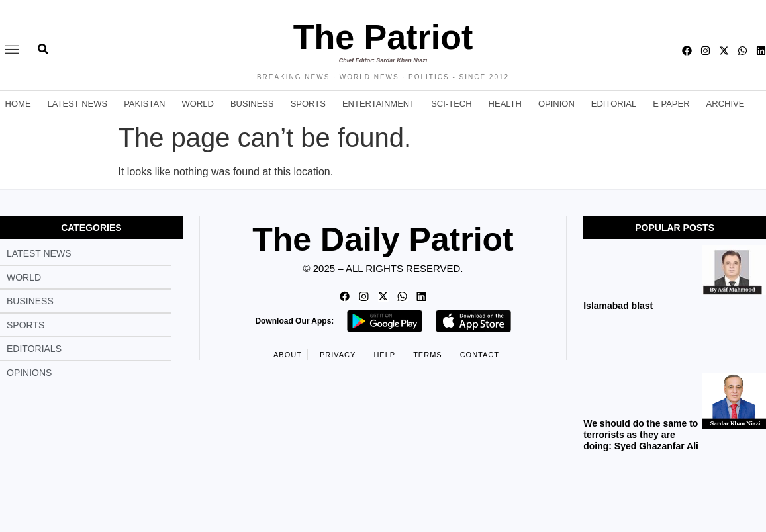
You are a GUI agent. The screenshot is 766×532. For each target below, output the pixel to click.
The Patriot (383, 37)
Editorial (614, 104)
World (198, 104)
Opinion (556, 104)
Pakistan (144, 104)
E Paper (671, 104)
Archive (726, 104)
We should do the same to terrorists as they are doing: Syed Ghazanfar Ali (642, 435)
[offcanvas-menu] (12, 50)
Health (505, 104)
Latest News (78, 104)
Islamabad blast (618, 306)
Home (18, 104)
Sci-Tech (451, 104)
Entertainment (378, 104)
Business (252, 104)
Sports (308, 104)
